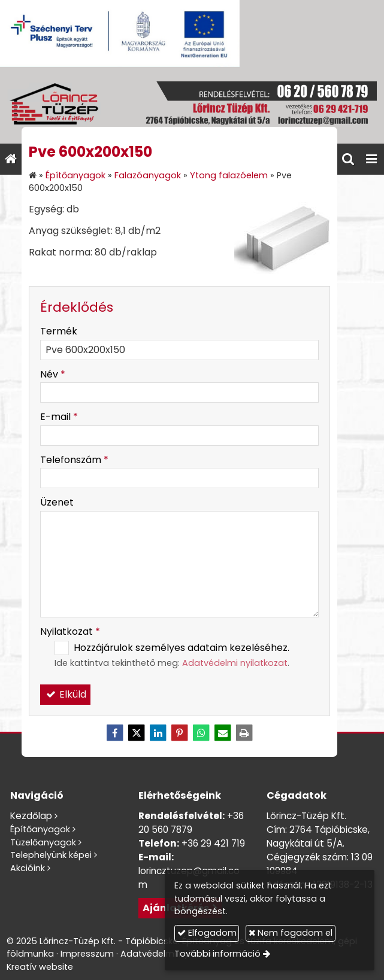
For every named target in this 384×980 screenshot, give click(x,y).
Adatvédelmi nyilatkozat (235, 663)
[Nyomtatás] (244, 733)
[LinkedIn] (158, 733)
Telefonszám (74, 460)
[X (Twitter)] (137, 733)
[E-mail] (223, 733)
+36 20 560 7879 (191, 823)
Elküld (65, 694)
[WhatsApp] (201, 733)
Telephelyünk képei (51, 855)
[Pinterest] (180, 733)
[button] (371, 159)
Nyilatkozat (70, 631)
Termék (59, 331)
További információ (217, 954)
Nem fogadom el (291, 933)
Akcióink (28, 868)
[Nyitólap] (192, 105)
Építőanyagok (40, 829)
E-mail (59, 417)
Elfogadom (207, 933)
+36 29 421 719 (213, 843)
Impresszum (87, 954)
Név (53, 374)
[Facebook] (115, 733)
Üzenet (57, 502)
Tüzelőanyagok (43, 842)
